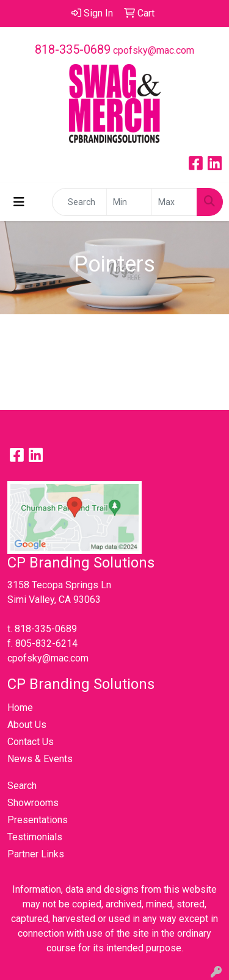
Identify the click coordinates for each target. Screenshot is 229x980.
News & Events (40, 759)
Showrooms (33, 803)
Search (22, 786)
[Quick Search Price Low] (129, 202)
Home (20, 708)
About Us (27, 725)
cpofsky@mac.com (154, 50)
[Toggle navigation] (19, 202)
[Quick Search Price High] (174, 202)
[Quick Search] (79, 202)
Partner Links (36, 854)
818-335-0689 (73, 49)
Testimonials (35, 837)
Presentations (38, 820)
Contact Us (31, 742)
